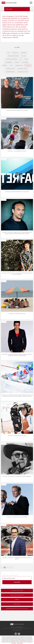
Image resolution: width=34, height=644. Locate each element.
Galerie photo (19, 65)
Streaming (24, 53)
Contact (13, 627)
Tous (8, 53)
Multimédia (25, 62)
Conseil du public (23, 69)
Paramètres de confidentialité (10, 628)
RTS (21, 59)
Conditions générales (17, 629)
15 (12, 567)
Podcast (17, 62)
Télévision (15, 53)
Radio (26, 59)
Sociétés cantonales (11, 59)
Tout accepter (20, 643)
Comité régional (10, 72)
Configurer (14, 643)
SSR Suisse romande (13, 56)
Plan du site (17, 631)
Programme (9, 62)
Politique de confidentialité (25, 628)
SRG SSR (24, 56)
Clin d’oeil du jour (22, 72)
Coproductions (10, 69)
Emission (28, 65)
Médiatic (5, 65)
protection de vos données (26, 642)
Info (11, 65)
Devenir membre (19, 627)
